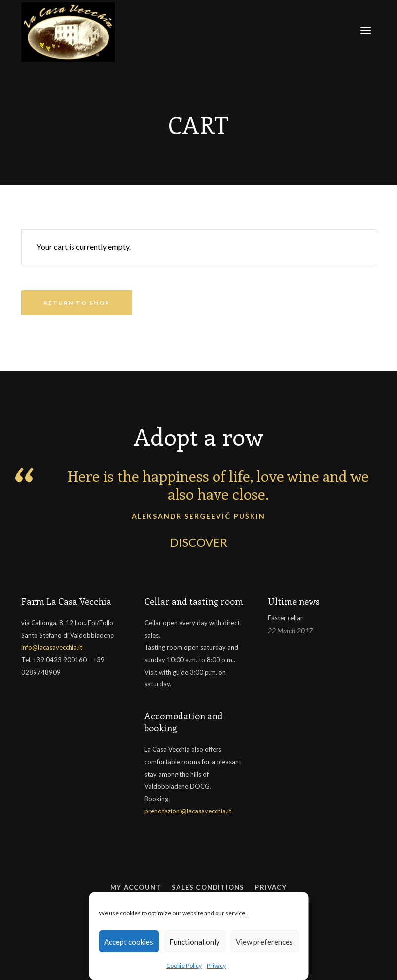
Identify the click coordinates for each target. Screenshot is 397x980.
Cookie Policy (184, 965)
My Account (136, 887)
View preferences (264, 942)
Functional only (195, 942)
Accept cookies (129, 942)
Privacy (216, 965)
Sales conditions (208, 887)
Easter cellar (285, 618)
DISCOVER (198, 542)
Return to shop (77, 303)
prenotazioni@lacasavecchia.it (188, 811)
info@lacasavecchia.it (52, 647)
